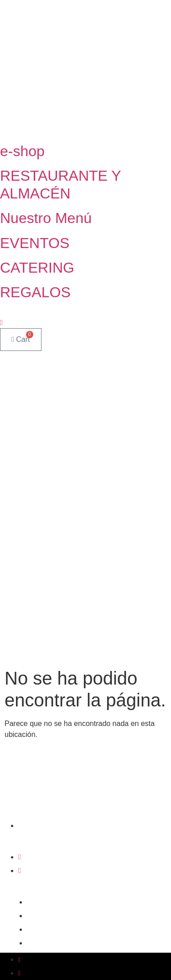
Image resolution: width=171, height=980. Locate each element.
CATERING (37, 268)
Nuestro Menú (46, 218)
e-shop (22, 151)
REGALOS (35, 292)
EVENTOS (35, 243)
